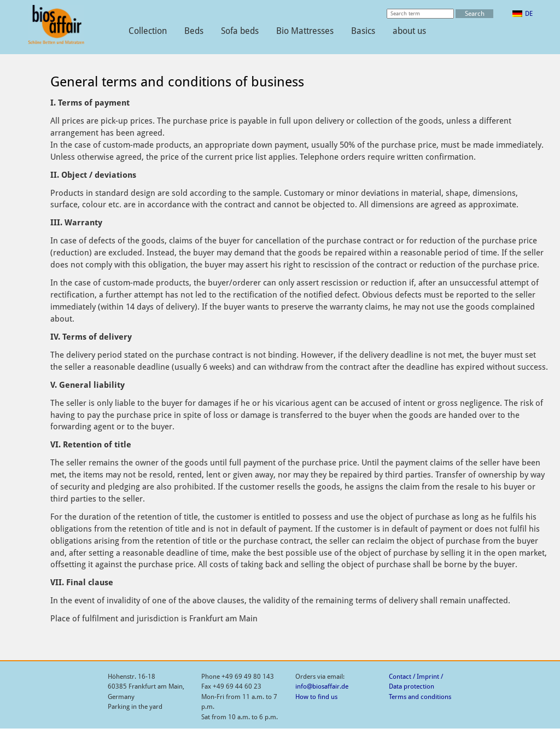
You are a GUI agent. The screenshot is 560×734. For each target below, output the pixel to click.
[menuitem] (523, 14)
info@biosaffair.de (322, 686)
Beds (194, 31)
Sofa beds (240, 31)
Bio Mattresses (305, 31)
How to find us (316, 697)
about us (409, 31)
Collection (148, 31)
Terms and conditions (420, 697)
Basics (363, 31)
